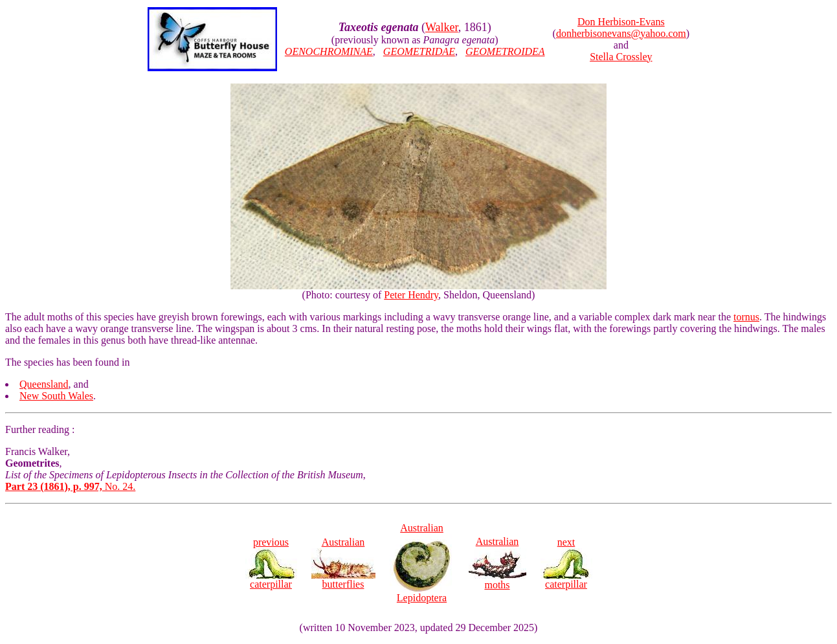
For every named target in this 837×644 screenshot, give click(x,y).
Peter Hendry (411, 295)
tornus (746, 317)
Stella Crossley (621, 57)
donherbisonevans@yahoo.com (621, 33)
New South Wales (56, 396)
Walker (442, 27)
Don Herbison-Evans (621, 22)
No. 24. (70, 486)
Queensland (44, 384)
